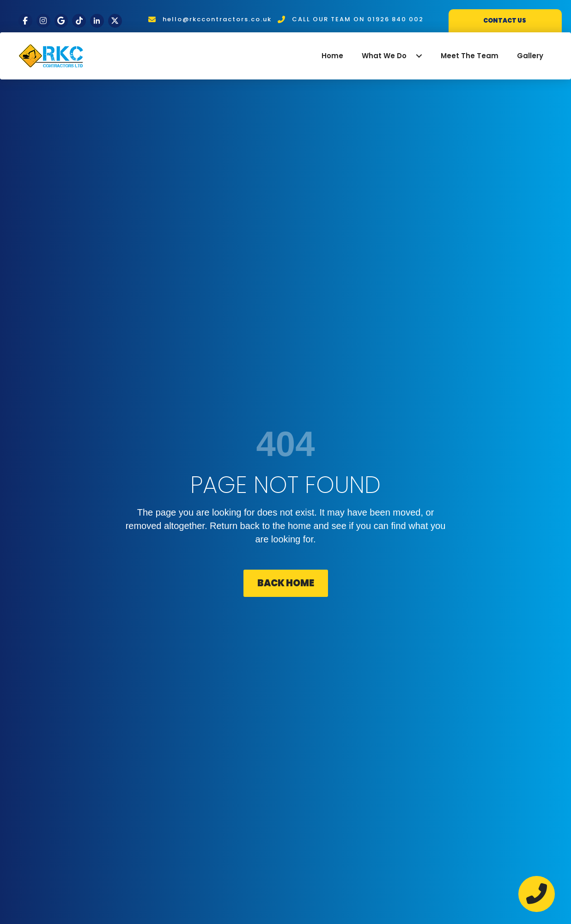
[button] (419, 56)
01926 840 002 (395, 19)
